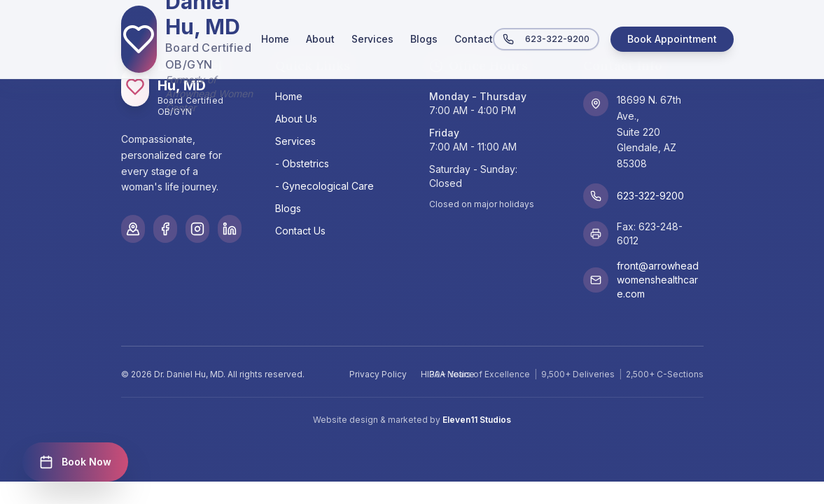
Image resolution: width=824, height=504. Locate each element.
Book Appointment (672, 39)
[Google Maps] (133, 229)
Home (275, 39)
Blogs (424, 39)
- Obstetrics (302, 163)
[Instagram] (197, 229)
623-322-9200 (546, 39)
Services (372, 39)
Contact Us (300, 231)
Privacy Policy (378, 374)
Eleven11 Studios (477, 420)
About (320, 39)
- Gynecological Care (324, 186)
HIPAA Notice (448, 374)
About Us (296, 119)
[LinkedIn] (230, 229)
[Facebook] (165, 229)
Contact (474, 39)
